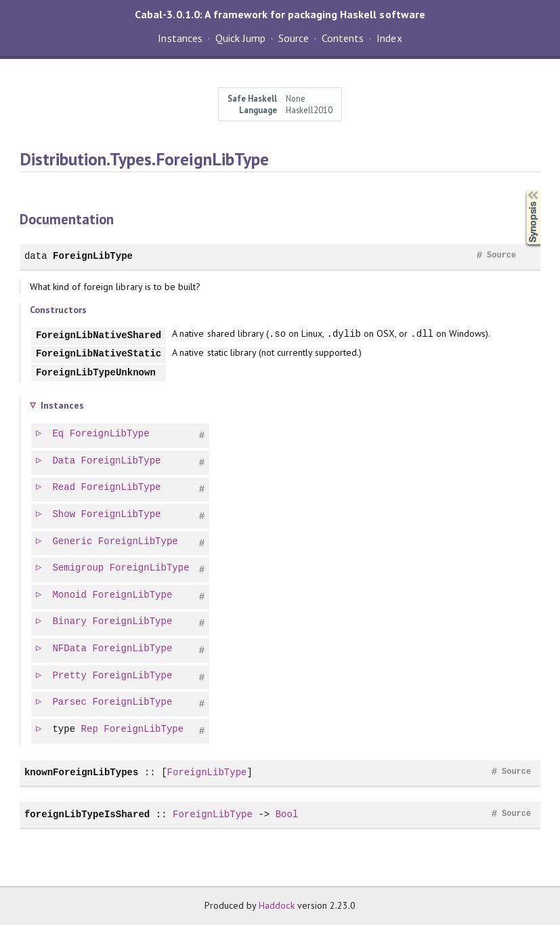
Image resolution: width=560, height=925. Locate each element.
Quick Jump (240, 38)
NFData (70, 649)
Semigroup (79, 568)
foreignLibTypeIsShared (87, 814)
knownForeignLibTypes (81, 772)
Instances (180, 38)
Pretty (70, 676)
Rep (90, 729)
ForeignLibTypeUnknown (96, 373)
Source (294, 38)
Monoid (70, 595)
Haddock (276, 905)
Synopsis (522, 190)
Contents (343, 38)
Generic (73, 542)
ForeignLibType (93, 256)
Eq (59, 434)
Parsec (70, 702)
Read (64, 488)
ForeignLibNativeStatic (99, 354)
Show (64, 515)
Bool (287, 814)
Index (389, 38)
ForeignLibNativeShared (99, 336)
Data (64, 461)
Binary (70, 622)
